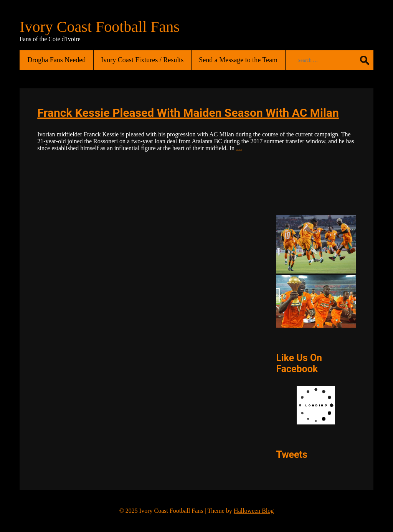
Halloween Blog (254, 511)
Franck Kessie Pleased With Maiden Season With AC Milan (188, 113)
